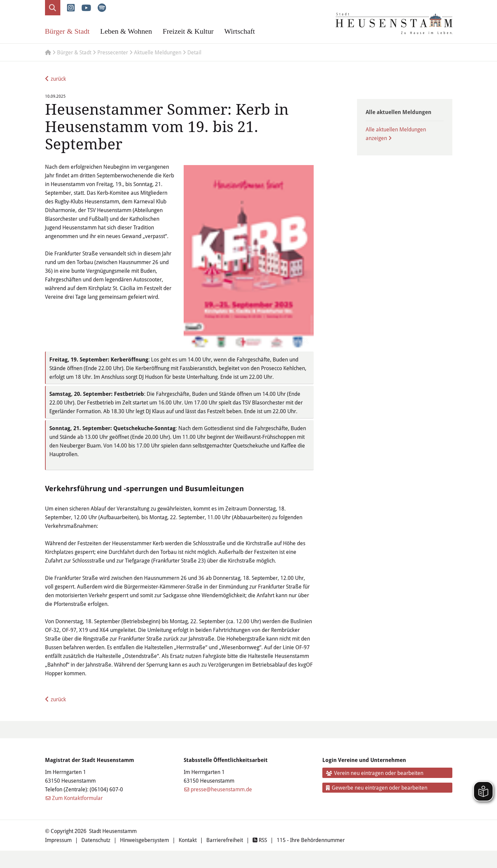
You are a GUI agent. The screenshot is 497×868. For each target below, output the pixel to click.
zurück (58, 79)
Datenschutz (96, 840)
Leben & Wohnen (126, 31)
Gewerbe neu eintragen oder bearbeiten (377, 787)
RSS (260, 840)
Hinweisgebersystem (144, 840)
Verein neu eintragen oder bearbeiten (375, 773)
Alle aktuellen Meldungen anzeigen (396, 134)
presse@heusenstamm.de (221, 789)
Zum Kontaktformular (77, 798)
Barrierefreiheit (225, 840)
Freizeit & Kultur (188, 31)
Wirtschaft (240, 31)
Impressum (58, 840)
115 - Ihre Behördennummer (311, 840)
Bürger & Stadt (67, 31)
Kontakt (188, 840)
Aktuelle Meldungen (158, 52)
